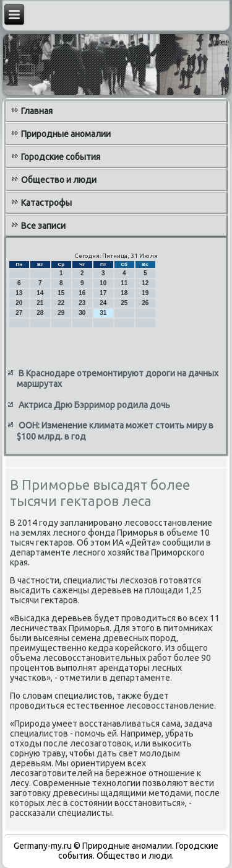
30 (82, 313)
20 (19, 303)
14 (40, 293)
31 (103, 313)
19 (145, 293)
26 (145, 303)
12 (145, 283)
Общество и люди (59, 180)
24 (103, 303)
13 (19, 293)
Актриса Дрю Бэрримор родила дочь (94, 405)
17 (103, 293)
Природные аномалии (66, 134)
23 (82, 303)
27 (19, 313)
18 (124, 293)
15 (61, 293)
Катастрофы (46, 203)
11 (124, 283)
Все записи (43, 226)
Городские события (61, 157)
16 (82, 293)
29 (61, 313)
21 (40, 303)
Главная (37, 111)
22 (61, 303)
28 (40, 313)
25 (124, 303)
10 (103, 283)
